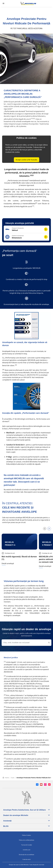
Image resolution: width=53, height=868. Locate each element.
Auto (13, 778)
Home (6, 778)
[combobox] (26, 643)
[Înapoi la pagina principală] (28, 3)
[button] (26, 229)
